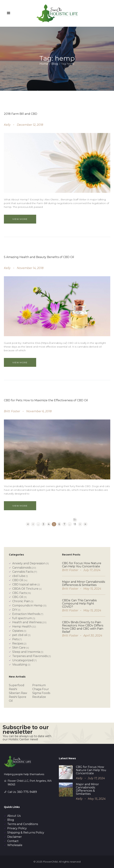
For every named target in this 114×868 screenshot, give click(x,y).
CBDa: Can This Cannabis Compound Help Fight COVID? (79, 604)
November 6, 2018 (39, 411)
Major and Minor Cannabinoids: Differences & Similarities (84, 583)
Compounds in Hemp (27, 605)
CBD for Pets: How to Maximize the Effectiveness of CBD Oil (46, 400)
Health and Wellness (27, 622)
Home (44, 64)
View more (20, 219)
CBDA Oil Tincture (25, 589)
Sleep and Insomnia (26, 652)
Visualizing (20, 665)
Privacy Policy (17, 828)
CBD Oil (18, 580)
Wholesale (15, 845)
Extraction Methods (26, 614)
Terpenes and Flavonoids (30, 656)
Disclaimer (15, 837)
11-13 (75, 520)
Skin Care (19, 648)
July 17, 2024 (92, 570)
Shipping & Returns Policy (26, 833)
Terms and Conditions (23, 824)
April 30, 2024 (93, 636)
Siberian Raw (18, 693)
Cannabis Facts (23, 572)
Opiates (18, 631)
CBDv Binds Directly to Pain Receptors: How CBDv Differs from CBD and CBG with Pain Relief (83, 627)
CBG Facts (20, 593)
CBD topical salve (24, 584)
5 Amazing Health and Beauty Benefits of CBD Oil (39, 257)
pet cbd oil (20, 635)
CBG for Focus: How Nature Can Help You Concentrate (82, 565)
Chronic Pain (21, 601)
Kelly (7, 125)
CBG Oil (18, 597)
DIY (15, 610)
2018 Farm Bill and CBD (21, 114)
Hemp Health (22, 627)
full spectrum (22, 618)
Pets (15, 639)
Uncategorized (23, 660)
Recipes (18, 643)
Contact (13, 841)
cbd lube (19, 576)
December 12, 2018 (30, 125)
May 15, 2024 (92, 589)
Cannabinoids (22, 568)
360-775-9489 (27, 792)
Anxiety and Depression (29, 563)
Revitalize (39, 697)
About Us (14, 816)
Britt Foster (12, 411)
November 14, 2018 (30, 268)
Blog (55, 64)
